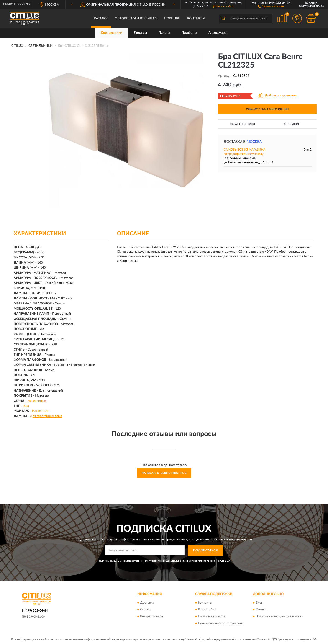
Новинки (172, 18)
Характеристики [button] (242, 124)
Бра (26, 406)
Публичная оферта (212, 617)
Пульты (164, 33)
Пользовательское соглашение (221, 623)
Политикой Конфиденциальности (164, 561)
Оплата (146, 610)
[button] (271, 6)
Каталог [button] (101, 18)
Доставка (147, 603)
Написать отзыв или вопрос (164, 473)
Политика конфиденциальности (279, 617)
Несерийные (37, 401)
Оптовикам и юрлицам (136, 18)
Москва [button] (254, 142)
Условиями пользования (204, 561)
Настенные (40, 411)
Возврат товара (151, 617)
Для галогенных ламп (46, 416)
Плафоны (189, 33)
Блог (259, 603)
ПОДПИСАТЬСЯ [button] (205, 551)
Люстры (140, 33)
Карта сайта (207, 610)
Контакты (196, 18)
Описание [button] (292, 124)
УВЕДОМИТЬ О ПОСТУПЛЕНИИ (267, 109)
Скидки (261, 610)
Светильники (112, 33)
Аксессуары (218, 33)
